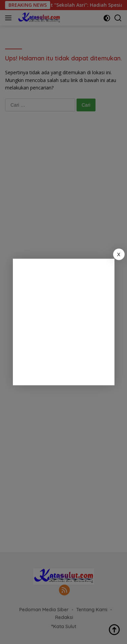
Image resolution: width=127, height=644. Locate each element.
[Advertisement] (63, 322)
